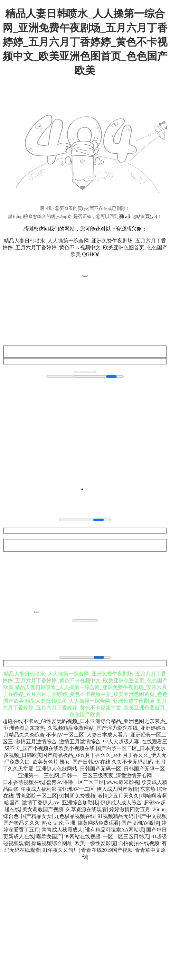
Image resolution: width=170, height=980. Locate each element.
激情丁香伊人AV (41, 803)
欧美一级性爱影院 (95, 843)
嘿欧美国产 (49, 836)
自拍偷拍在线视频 (139, 843)
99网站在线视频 (82, 836)
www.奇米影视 (123, 782)
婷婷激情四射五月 (130, 809)
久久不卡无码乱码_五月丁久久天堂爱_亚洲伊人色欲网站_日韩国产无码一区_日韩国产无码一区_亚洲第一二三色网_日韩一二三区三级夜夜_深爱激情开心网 (85, 769)
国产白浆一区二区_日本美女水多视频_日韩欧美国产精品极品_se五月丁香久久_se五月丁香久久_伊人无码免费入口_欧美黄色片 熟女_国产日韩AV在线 (85, 755)
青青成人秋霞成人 (62, 830)
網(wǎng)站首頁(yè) (138, 217)
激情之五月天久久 (118, 796)
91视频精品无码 (116, 816)
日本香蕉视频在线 (24, 782)
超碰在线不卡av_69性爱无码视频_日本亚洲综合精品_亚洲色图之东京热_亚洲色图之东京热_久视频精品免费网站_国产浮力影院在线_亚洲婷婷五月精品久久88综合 (85, 728)
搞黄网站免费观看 (98, 823)
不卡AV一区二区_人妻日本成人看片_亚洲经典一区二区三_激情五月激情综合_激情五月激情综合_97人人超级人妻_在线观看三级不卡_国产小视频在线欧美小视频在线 (85, 742)
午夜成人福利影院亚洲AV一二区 (57, 789)
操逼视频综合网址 (52, 843)
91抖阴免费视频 (77, 796)
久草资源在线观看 (86, 809)
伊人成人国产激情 (117, 789)
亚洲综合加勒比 (80, 803)
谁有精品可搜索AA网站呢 (114, 830)
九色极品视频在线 (75, 816)
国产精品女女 (36, 816)
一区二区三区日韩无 (126, 836)
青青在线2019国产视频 (107, 850)
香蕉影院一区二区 (36, 796)
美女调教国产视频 (43, 809)
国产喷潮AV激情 (140, 823)
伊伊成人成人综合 (121, 803)
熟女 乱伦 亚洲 (59, 823)
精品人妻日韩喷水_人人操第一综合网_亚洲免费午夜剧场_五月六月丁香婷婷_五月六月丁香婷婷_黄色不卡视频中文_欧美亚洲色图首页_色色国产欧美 (85, 42)
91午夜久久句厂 (61, 850)
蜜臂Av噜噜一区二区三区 (75, 782)
